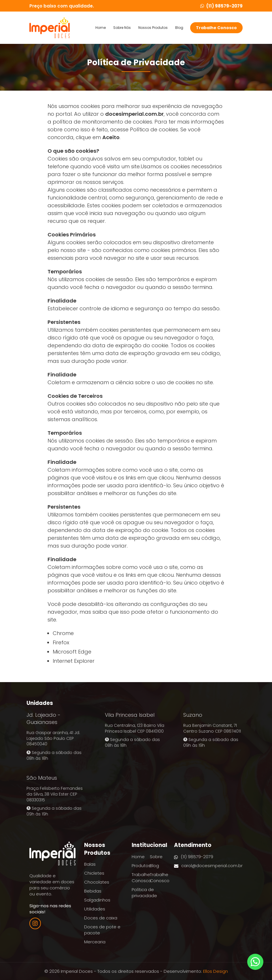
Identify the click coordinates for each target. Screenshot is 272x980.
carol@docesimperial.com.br (208, 866)
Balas (90, 864)
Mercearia (95, 942)
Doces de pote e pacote (102, 930)
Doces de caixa (101, 918)
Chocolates (97, 882)
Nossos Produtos (153, 28)
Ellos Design (216, 971)
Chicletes (94, 873)
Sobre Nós (122, 28)
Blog (179, 28)
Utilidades (95, 909)
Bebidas (93, 891)
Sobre (156, 857)
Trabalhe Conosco (216, 28)
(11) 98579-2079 (221, 6)
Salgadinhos (97, 900)
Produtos (141, 866)
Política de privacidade (144, 893)
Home (101, 28)
